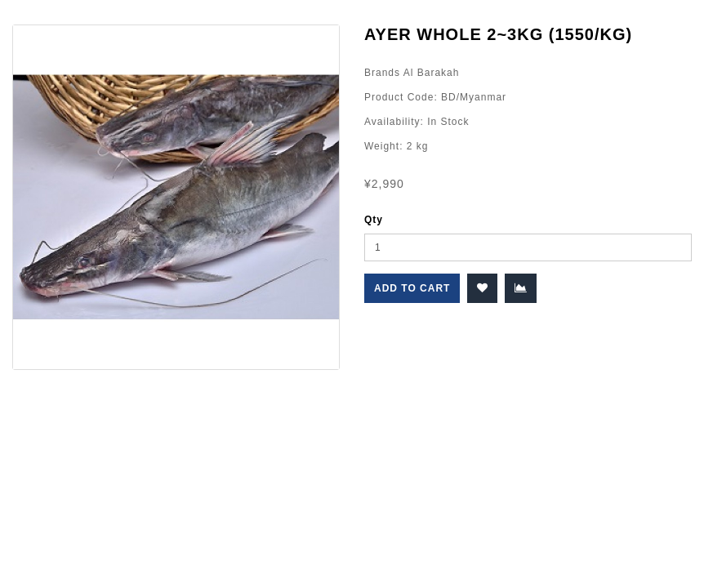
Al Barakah (430, 73)
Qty (374, 220)
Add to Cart (412, 288)
